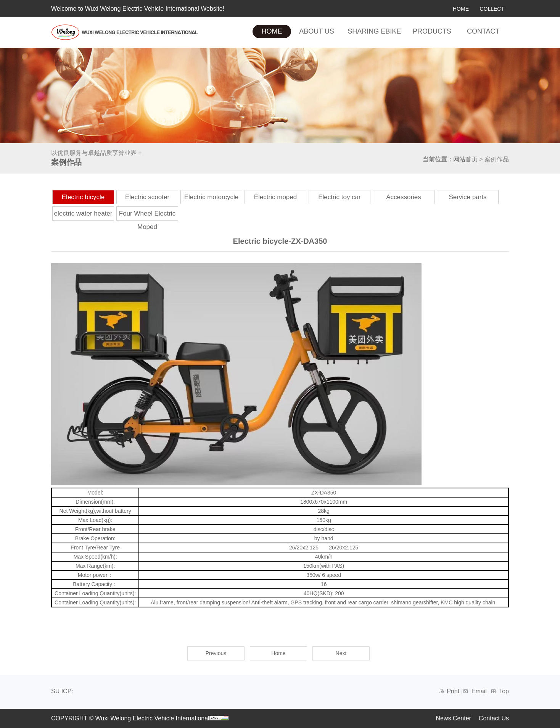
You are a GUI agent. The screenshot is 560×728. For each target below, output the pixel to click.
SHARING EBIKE (374, 31)
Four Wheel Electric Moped (147, 220)
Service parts (467, 197)
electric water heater (83, 213)
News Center (453, 718)
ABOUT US (317, 31)
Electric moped (275, 197)
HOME (461, 9)
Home (278, 653)
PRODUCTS (432, 31)
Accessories (404, 197)
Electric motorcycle (212, 197)
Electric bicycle (83, 197)
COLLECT (492, 9)
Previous (216, 653)
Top (504, 691)
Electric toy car (339, 197)
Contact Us (494, 718)
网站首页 (465, 159)
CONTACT (483, 31)
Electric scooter (147, 197)
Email (480, 691)
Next (341, 653)
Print (454, 691)
